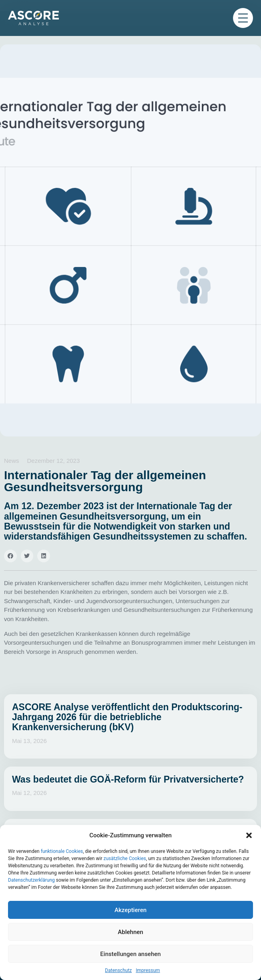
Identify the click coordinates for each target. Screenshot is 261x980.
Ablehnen (130, 932)
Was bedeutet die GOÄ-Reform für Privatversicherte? (128, 779)
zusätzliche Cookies (124, 858)
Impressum (148, 970)
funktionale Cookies (62, 851)
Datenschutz (118, 970)
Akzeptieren (130, 910)
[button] (249, 835)
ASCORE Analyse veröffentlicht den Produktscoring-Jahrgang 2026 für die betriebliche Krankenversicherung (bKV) (127, 717)
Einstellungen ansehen (130, 954)
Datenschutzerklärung (31, 880)
